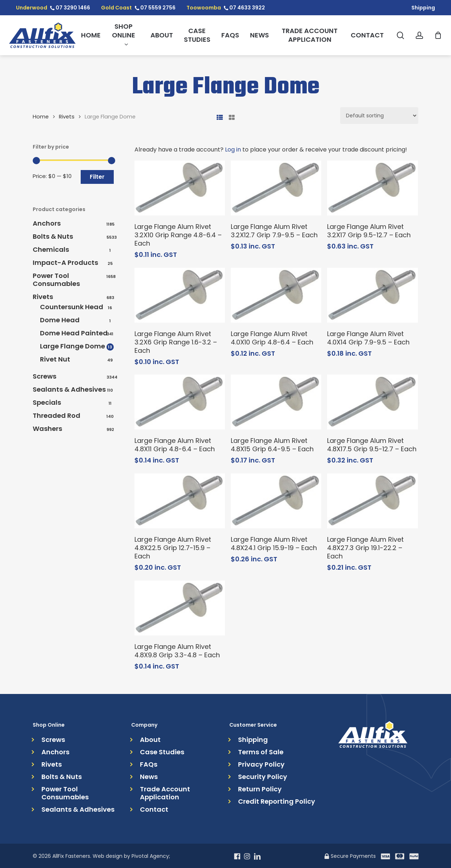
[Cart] (438, 35)
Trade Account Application (165, 793)
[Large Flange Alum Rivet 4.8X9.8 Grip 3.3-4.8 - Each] (180, 608)
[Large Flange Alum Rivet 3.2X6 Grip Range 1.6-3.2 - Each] (180, 295)
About (150, 740)
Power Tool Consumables (56, 280)
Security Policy (263, 777)
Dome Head (60, 320)
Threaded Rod (57, 416)
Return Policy (260, 789)
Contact (154, 810)
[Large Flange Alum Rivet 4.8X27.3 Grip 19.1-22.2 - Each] (372, 501)
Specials (47, 403)
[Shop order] (379, 116)
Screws (45, 376)
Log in (233, 150)
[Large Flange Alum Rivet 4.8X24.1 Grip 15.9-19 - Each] (276, 501)
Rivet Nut (55, 359)
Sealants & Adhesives (69, 389)
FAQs (149, 764)
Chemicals (51, 250)
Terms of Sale (261, 752)
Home (41, 117)
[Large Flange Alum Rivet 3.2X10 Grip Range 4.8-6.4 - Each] (180, 188)
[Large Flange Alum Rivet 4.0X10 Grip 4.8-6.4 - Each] (276, 295)
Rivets (67, 117)
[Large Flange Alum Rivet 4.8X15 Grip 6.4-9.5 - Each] (276, 402)
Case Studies (162, 752)
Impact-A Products (65, 263)
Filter (97, 177)
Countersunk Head (72, 307)
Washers (47, 429)
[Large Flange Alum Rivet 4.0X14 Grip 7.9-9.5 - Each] (372, 295)
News (149, 777)
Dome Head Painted (74, 333)
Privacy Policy (261, 764)
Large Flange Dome (73, 346)
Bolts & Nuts (53, 237)
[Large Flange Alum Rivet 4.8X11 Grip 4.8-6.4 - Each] (180, 402)
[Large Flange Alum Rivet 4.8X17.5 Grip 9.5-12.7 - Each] (372, 402)
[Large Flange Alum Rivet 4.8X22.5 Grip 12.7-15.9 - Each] (180, 501)
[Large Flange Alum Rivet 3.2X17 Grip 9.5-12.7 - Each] (372, 188)
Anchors (47, 223)
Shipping (253, 740)
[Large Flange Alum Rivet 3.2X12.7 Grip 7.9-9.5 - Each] (276, 188)
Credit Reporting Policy (277, 802)
